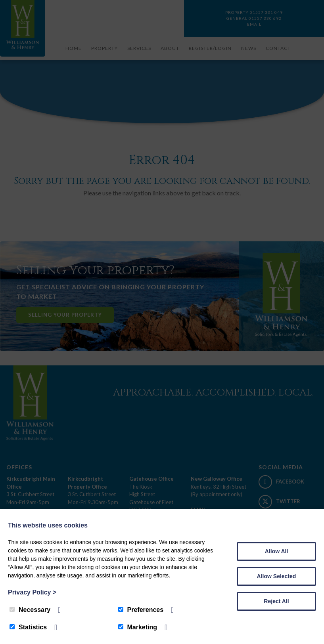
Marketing (138, 627)
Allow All (277, 551)
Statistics (28, 627)
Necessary (30, 610)
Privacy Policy (32, 592)
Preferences (141, 610)
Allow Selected (277, 576)
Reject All (276, 601)
